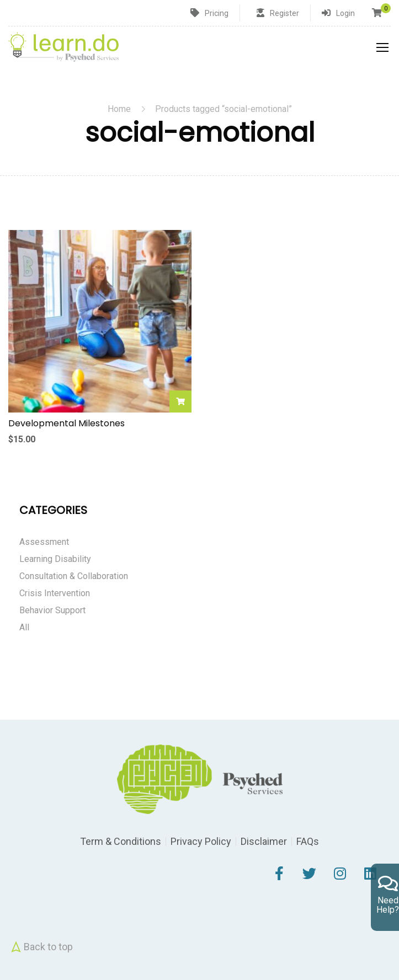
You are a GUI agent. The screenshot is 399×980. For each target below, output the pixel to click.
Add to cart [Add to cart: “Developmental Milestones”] (180, 401)
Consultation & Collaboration (74, 576)
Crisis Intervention (55, 593)
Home (119, 109)
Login (345, 13)
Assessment (44, 542)
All (24, 627)
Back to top (41, 947)
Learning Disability (55, 559)
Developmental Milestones (66, 424)
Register (284, 13)
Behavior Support (52, 610)
